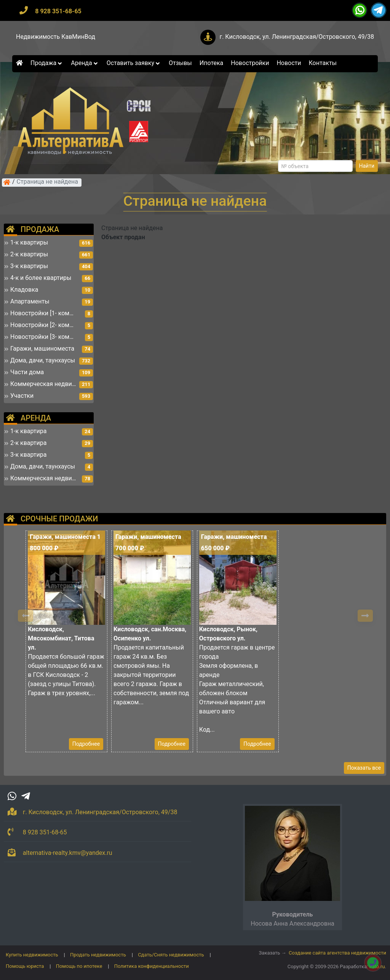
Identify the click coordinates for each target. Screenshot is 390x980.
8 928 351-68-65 (58, 11)
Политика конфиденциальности (152, 966)
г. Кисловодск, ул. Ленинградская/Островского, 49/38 (297, 37)
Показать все (364, 768)
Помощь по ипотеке (79, 966)
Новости (289, 63)
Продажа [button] (47, 63)
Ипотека (212, 63)
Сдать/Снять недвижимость (171, 955)
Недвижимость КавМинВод (56, 37)
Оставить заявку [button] (134, 63)
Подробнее (86, 744)
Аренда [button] (85, 63)
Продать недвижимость (98, 955)
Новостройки (250, 63)
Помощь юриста (25, 966)
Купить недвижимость (32, 955)
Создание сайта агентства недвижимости (337, 953)
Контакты (323, 63)
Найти (367, 166)
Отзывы (180, 63)
